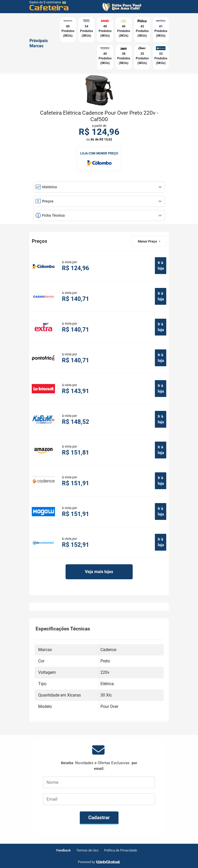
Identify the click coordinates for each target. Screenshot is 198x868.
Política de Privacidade (121, 850)
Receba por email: (99, 766)
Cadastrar (99, 818)
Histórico (99, 187)
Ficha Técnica (99, 215)
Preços (99, 201)
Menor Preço (148, 241)
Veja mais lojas (99, 572)
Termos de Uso (87, 850)
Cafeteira (49, 7)
